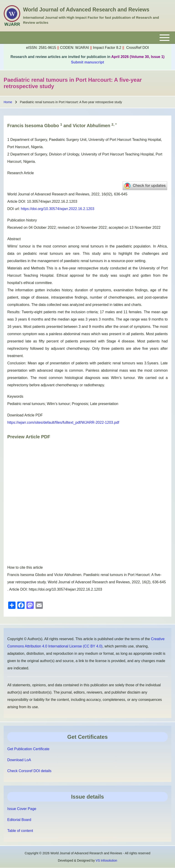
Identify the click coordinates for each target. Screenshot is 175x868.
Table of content (20, 831)
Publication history (22, 220)
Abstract (14, 239)
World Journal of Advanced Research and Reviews (86, 10)
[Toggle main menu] (87, 38)
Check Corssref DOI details (29, 771)
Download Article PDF (25, 415)
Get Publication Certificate (28, 749)
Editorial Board (19, 820)
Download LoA (19, 760)
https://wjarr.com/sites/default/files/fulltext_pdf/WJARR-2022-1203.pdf (63, 422)
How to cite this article (25, 567)
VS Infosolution (106, 860)
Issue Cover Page (22, 809)
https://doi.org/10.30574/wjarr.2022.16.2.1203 (58, 209)
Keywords (15, 396)
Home (8, 102)
